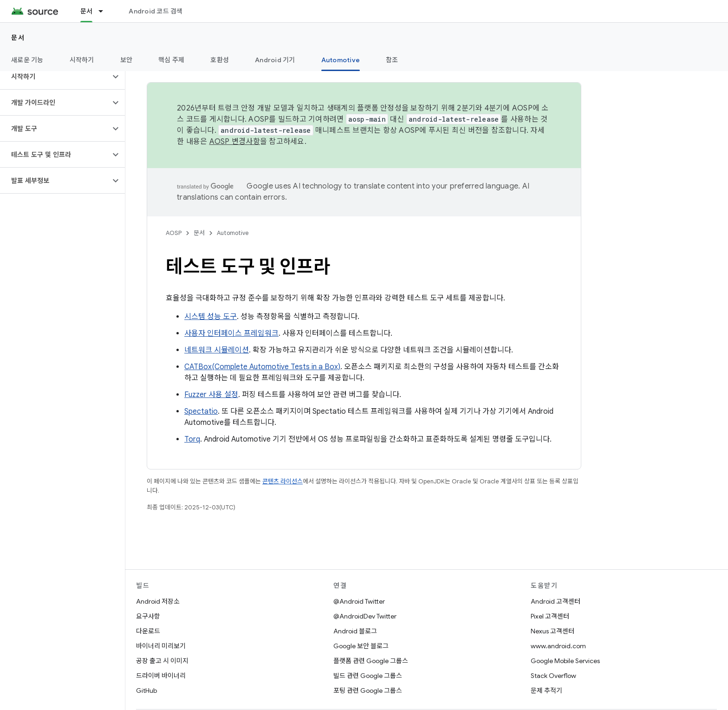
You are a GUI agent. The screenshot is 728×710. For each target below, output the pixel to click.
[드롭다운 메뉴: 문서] (105, 11)
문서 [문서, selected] (87, 11)
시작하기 (82, 60)
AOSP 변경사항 (235, 142)
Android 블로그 (355, 631)
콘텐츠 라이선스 (283, 481)
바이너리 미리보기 (161, 646)
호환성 (220, 60)
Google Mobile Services (565, 661)
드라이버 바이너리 (161, 676)
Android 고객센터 (556, 601)
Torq (192, 439)
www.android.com (558, 646)
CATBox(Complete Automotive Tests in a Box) (262, 367)
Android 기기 (275, 60)
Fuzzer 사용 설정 (211, 395)
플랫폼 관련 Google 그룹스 (371, 661)
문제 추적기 (546, 690)
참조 (392, 60)
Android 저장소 (158, 601)
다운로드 (148, 631)
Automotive (233, 233)
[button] (55, 77)
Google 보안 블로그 (361, 646)
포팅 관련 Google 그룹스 (368, 690)
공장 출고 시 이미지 (162, 661)
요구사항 (148, 616)
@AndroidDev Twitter (365, 616)
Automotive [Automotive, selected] (341, 60)
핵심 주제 (171, 60)
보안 (127, 60)
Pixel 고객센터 (550, 616)
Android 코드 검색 (156, 11)
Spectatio (201, 411)
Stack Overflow (553, 676)
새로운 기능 (27, 60)
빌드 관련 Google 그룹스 (368, 676)
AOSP (174, 233)
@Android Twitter (359, 601)
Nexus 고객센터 (552, 631)
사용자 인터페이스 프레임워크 (231, 333)
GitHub (146, 690)
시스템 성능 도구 (211, 317)
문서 (18, 38)
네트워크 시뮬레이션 (217, 350)
